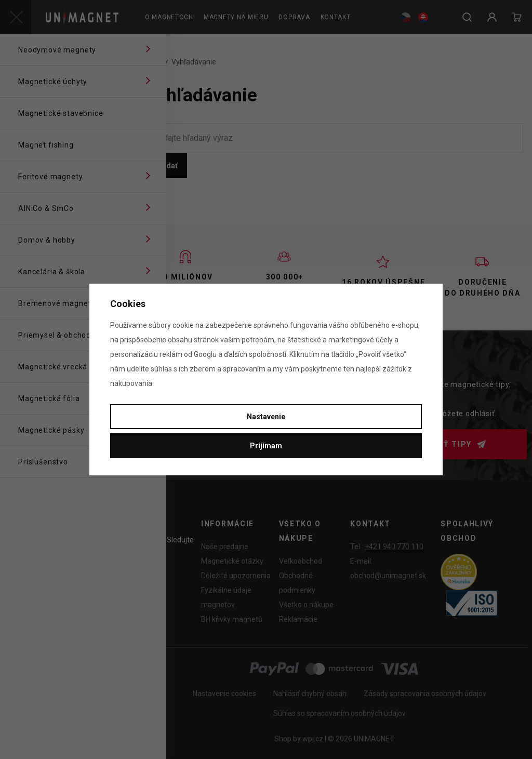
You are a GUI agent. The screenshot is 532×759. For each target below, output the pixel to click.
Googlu (205, 354)
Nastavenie (266, 417)
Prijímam (266, 446)
